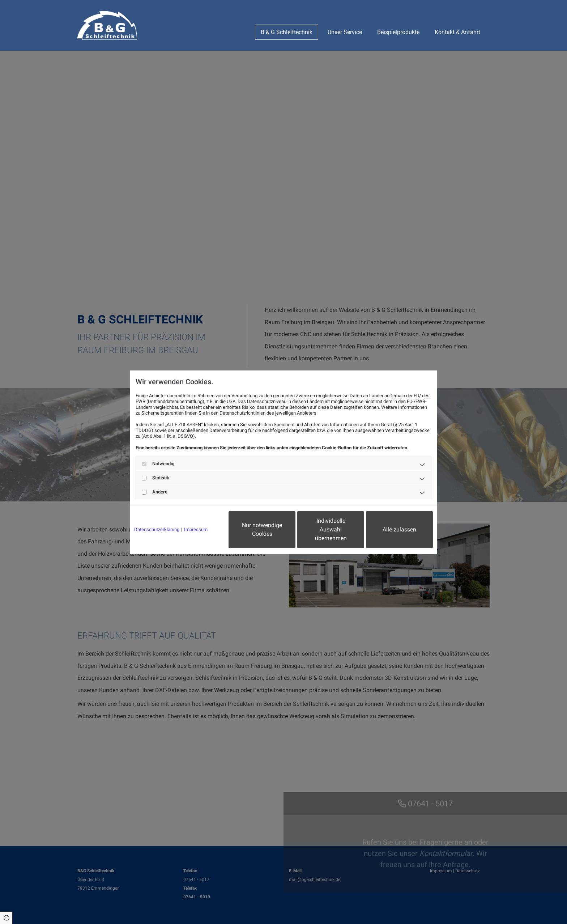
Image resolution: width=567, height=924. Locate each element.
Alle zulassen (399, 529)
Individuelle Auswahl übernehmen (331, 529)
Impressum (196, 529)
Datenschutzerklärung (157, 529)
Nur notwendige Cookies (262, 529)
